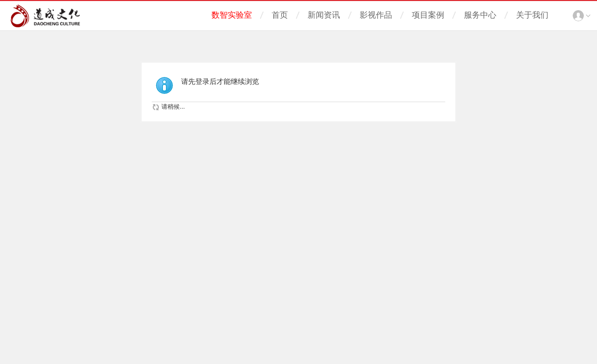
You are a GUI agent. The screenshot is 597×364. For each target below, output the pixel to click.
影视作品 (376, 15)
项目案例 (428, 15)
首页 (280, 15)
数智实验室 (232, 15)
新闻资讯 (324, 15)
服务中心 (480, 15)
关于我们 (532, 15)
